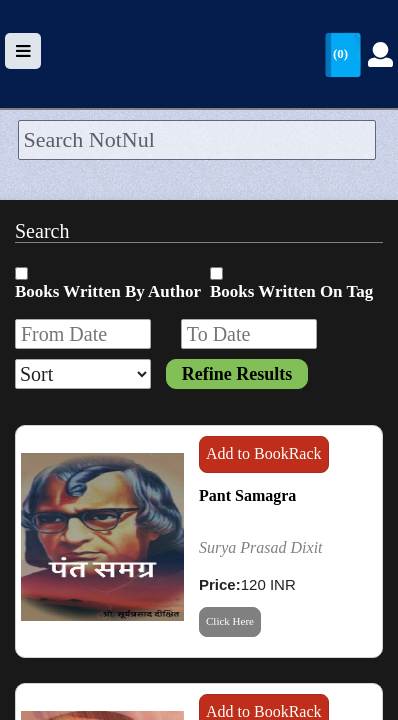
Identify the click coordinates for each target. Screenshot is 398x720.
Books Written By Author (108, 291)
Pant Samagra (247, 495)
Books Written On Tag (291, 291)
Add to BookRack (264, 453)
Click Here (230, 621)
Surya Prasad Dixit (261, 547)
